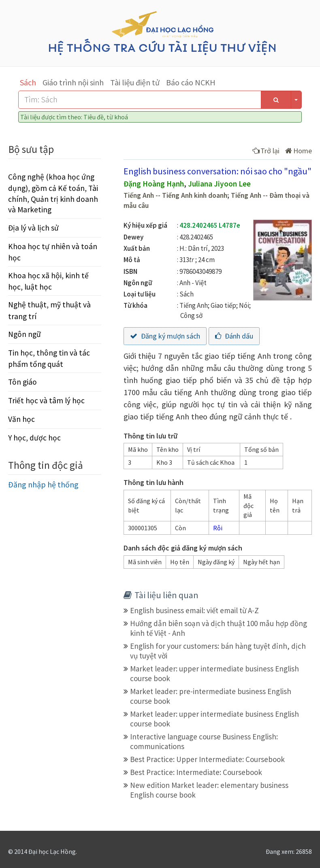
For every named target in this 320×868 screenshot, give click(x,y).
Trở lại (266, 151)
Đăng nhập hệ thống (43, 484)
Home (299, 151)
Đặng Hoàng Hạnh (154, 184)
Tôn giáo (22, 382)
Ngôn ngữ (25, 334)
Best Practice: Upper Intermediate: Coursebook (207, 759)
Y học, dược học (34, 438)
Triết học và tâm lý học (46, 400)
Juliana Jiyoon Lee (219, 184)
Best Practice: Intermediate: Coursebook (196, 772)
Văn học (21, 419)
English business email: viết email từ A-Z (194, 610)
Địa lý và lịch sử (33, 228)
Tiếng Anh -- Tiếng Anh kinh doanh (175, 195)
